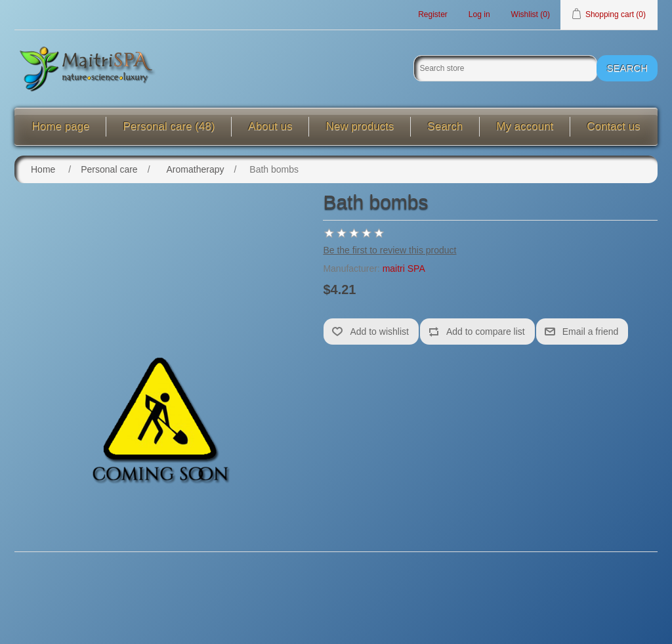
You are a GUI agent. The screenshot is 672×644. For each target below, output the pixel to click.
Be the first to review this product (389, 250)
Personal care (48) (169, 126)
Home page (61, 126)
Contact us (613, 126)
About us (270, 126)
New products (360, 126)
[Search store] (505, 68)
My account (525, 126)
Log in (479, 14)
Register (433, 14)
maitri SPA (404, 268)
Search (445, 126)
